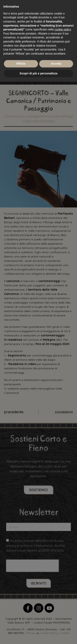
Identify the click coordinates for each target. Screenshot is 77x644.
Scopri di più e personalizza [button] (38, 73)
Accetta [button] (56, 64)
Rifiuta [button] (21, 64)
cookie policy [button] (63, 29)
